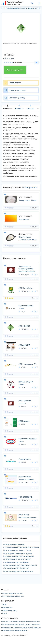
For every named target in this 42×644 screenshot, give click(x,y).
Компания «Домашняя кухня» (27, 440)
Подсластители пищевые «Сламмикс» (27, 238)
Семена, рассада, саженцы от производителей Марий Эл (21, 627)
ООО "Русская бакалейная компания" (28, 516)
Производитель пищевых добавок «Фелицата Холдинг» (27, 269)
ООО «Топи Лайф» (26, 288)
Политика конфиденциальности (12, 596)
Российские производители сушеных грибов (19, 556)
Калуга (22, 312)
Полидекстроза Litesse (28, 200)
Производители (7, 607)
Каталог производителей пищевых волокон (18, 571)
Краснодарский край (26, 8)
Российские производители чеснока (16, 568)
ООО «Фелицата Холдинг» (25, 402)
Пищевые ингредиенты (40, 8)
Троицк (22, 367)
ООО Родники (24, 421)
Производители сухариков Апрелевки (14, 630)
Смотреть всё (31, 187)
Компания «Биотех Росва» (26, 307)
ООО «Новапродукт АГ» (27, 364)
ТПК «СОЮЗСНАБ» (26, 497)
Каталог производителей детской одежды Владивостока (21, 625)
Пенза (22, 424)
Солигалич (23, 483)
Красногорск (24, 291)
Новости (4, 613)
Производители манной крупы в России (17, 550)
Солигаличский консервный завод (26, 478)
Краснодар (31, 8)
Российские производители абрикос (16, 562)
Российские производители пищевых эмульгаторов (21, 547)
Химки (22, 388)
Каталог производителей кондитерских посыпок (20, 565)
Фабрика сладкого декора (26, 383)
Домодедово (24, 275)
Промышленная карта (9, 610)
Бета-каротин (24, 219)
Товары (4, 605)
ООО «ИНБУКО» (25, 326)
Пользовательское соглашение (12, 593)
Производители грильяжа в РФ (14, 544)
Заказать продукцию (15, 70)
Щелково (23, 521)
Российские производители (14, 8)
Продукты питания (37, 8)
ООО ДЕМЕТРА (24, 345)
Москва (22, 407)
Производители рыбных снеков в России (17, 559)
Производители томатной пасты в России (18, 553)
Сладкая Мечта (25, 459)
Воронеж (23, 348)
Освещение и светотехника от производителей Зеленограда (21, 622)
